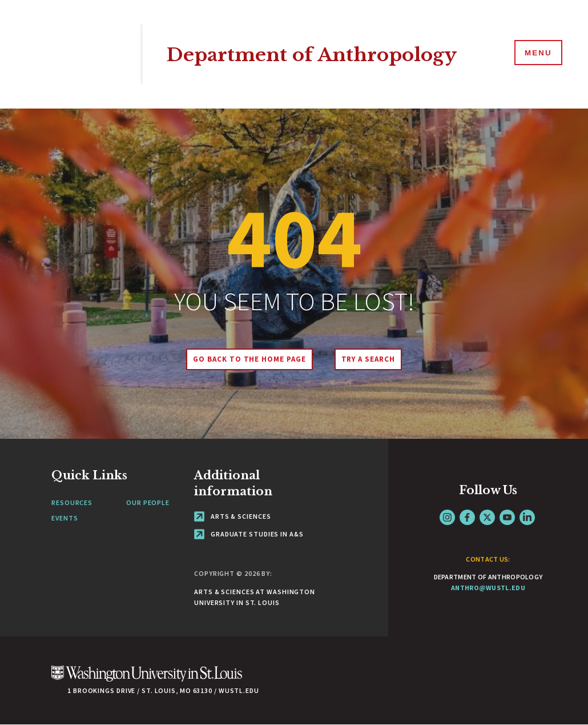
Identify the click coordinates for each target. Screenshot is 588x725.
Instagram (447, 517)
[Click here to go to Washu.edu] (147, 680)
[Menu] (537, 54)
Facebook (467, 517)
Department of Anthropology (322, 54)
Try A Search (370, 359)
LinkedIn (527, 517)
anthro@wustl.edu (488, 588)
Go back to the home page (248, 359)
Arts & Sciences (232, 516)
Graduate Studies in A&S (249, 534)
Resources (72, 502)
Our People (148, 502)
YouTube (507, 517)
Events (65, 518)
